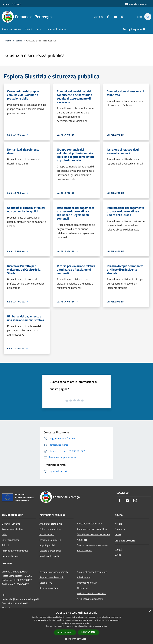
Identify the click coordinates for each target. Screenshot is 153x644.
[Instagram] (121, 17)
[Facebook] (106, 17)
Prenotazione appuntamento (54, 572)
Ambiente (82, 540)
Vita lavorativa (47, 534)
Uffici (4, 534)
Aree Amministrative (12, 529)
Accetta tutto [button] (65, 632)
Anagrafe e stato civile (51, 524)
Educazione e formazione (90, 524)
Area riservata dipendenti (90, 599)
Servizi (19, 41)
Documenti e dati (10, 556)
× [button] (150, 611)
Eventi (118, 555)
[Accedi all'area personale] (136, 4)
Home (8, 41)
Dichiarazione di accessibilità (92, 593)
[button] (76, 639)
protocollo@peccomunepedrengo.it (20, 599)
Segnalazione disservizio (52, 577)
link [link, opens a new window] (105, 626)
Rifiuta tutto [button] (89, 632)
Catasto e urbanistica (50, 551)
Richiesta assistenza (50, 588)
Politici (5, 545)
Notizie (118, 524)
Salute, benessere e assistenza (93, 545)
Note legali (83, 588)
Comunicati (121, 529)
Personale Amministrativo (15, 551)
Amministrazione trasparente (92, 572)
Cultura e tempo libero (51, 529)
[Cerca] (148, 17)
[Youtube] (114, 17)
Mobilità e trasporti (49, 556)
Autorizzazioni (84, 550)
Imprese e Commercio (50, 540)
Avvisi (118, 534)
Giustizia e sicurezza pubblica (92, 529)
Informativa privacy (87, 583)
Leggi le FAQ (46, 583)
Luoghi (118, 549)
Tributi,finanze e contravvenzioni (94, 534)
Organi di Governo (11, 524)
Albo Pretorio (84, 577)
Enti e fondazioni (10, 540)
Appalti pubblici (47, 545)
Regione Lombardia (12, 4)
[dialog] (76, 626)
